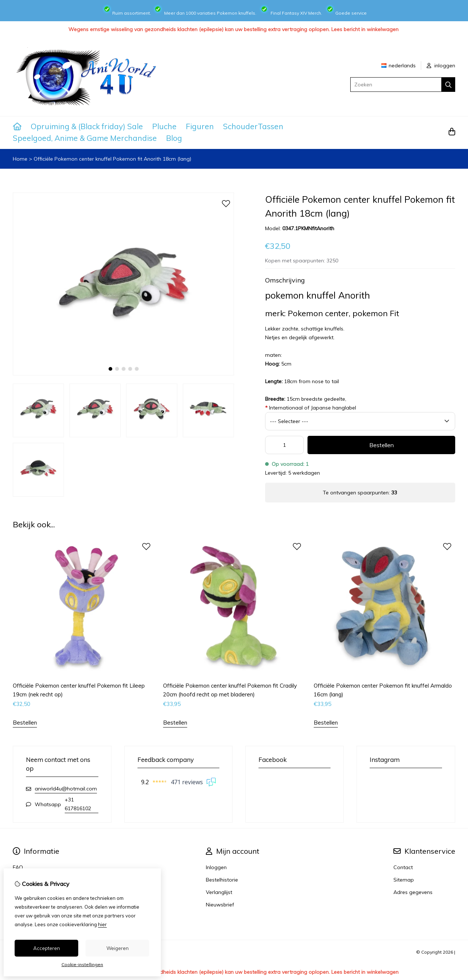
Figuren (200, 126)
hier (102, 924)
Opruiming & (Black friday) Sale (87, 126)
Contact (403, 867)
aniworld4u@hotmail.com (66, 789)
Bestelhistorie (222, 880)
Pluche (164, 126)
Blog (174, 138)
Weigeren (118, 948)
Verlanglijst (219, 892)
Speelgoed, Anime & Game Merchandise (85, 138)
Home (20, 159)
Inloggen (216, 867)
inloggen (441, 66)
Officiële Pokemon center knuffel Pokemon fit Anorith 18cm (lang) (112, 159)
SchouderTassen (253, 126)
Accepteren (47, 948)
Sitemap (404, 880)
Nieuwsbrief (220, 905)
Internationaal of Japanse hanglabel (311, 408)
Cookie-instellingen (82, 964)
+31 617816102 (78, 804)
